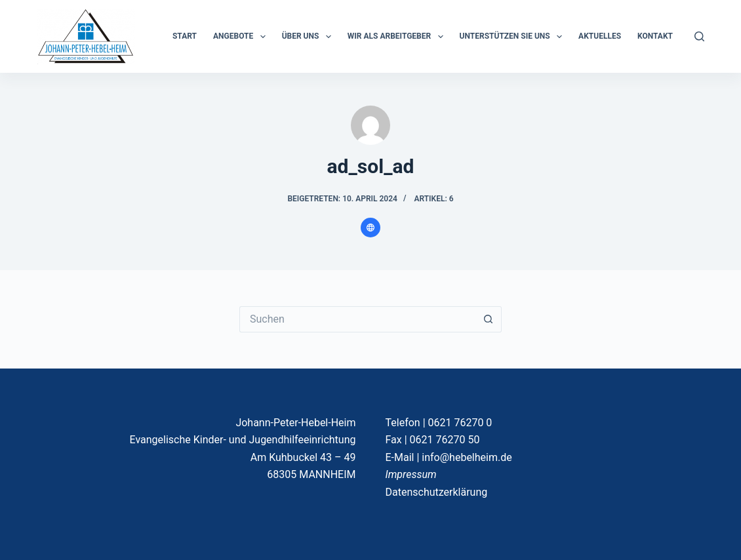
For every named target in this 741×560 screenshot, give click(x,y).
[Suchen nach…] (357, 319)
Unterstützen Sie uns (514, 37)
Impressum (411, 474)
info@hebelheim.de (467, 457)
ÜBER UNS (309, 37)
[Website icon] (370, 228)
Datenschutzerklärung (437, 492)
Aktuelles (600, 36)
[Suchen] (699, 36)
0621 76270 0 (460, 423)
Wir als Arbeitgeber (398, 37)
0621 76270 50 (445, 440)
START (185, 36)
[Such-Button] (489, 319)
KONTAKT (655, 36)
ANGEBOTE (242, 37)
